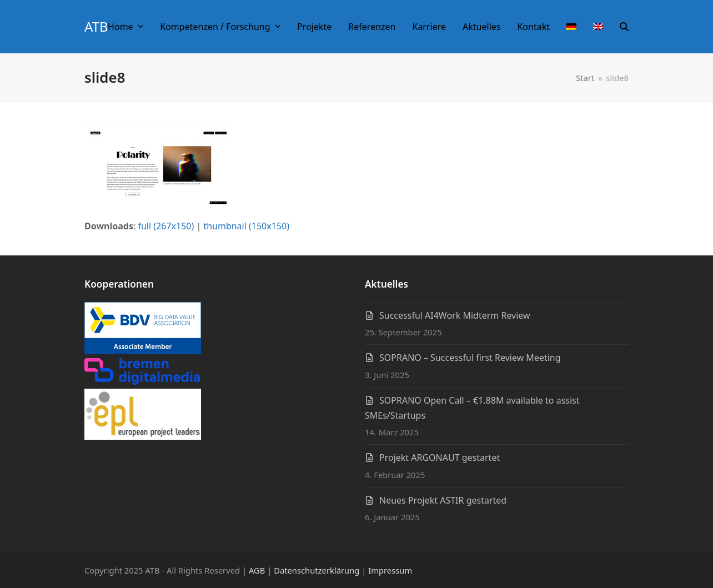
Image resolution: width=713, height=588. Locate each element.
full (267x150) (166, 226)
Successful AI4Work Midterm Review (455, 315)
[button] (624, 27)
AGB (257, 570)
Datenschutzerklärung (317, 570)
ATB (96, 26)
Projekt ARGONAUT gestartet (440, 458)
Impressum (390, 570)
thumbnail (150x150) (246, 226)
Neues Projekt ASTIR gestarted (443, 500)
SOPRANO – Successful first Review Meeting (470, 358)
